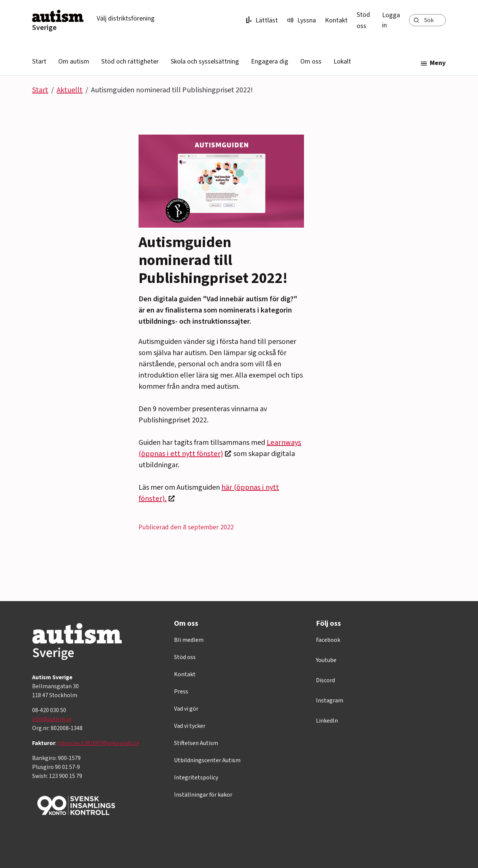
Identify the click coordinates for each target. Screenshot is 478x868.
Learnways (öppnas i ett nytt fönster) (220, 448)
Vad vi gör (186, 709)
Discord (325, 680)
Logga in (391, 20)
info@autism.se (52, 719)
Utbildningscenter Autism (207, 760)
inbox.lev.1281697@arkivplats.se (98, 743)
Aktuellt (70, 90)
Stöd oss (185, 657)
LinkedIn (327, 721)
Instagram (330, 701)
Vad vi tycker (190, 726)
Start (39, 61)
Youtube (326, 660)
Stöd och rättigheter (130, 61)
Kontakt (336, 20)
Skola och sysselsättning (205, 61)
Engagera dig (270, 61)
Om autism (74, 61)
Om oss (311, 61)
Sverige (44, 28)
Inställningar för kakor (203, 795)
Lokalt (342, 61)
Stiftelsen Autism (196, 743)
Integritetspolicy (196, 778)
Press (181, 692)
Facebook (328, 640)
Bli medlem (189, 640)
